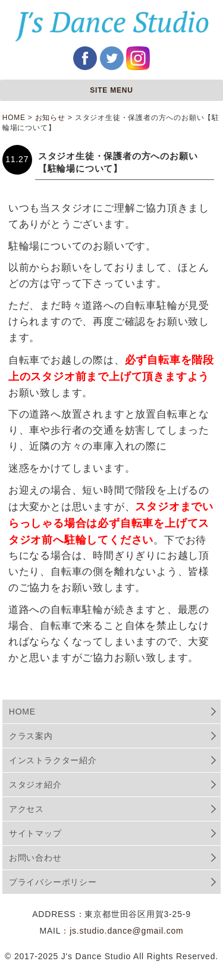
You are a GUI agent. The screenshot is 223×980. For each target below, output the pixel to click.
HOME (22, 712)
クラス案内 (31, 736)
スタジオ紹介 (35, 785)
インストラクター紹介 (53, 760)
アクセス (26, 809)
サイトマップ (35, 833)
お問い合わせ (35, 858)
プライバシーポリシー (53, 882)
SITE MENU (111, 90)
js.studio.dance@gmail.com (126, 931)
